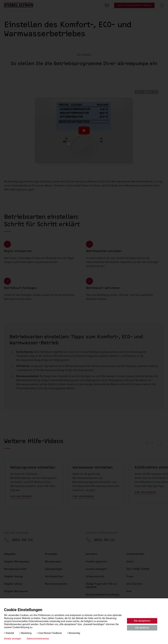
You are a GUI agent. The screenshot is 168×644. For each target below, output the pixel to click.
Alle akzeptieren (142, 621)
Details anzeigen (13, 639)
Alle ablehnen (142, 628)
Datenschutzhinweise (38, 639)
